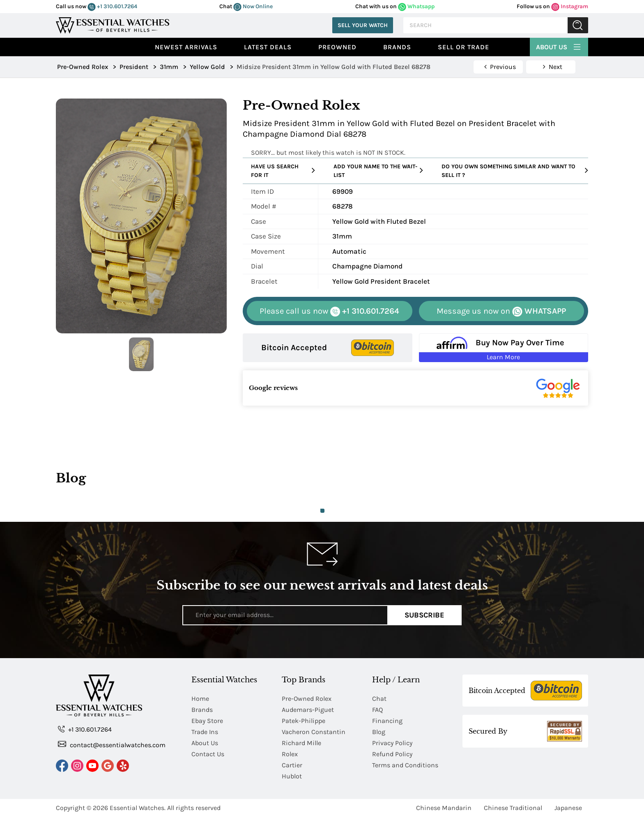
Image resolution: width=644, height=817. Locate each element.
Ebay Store (207, 721)
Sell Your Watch (363, 25)
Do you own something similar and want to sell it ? (515, 171)
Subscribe (424, 615)
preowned (337, 47)
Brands (397, 47)
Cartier (292, 765)
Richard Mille (301, 743)
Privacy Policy (392, 743)
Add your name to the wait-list (378, 171)
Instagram (570, 6)
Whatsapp (416, 6)
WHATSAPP (501, 311)
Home (200, 699)
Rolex (290, 754)
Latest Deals (268, 47)
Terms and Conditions (405, 765)
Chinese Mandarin (444, 808)
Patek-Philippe (304, 721)
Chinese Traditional (513, 808)
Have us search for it (283, 171)
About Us (559, 46)
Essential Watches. (138, 808)
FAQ (377, 710)
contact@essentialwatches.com (112, 745)
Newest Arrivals (186, 47)
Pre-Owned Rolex (307, 699)
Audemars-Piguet (308, 710)
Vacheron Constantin (314, 732)
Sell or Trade (463, 47)
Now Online (253, 6)
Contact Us (208, 754)
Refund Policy (392, 754)
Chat (379, 699)
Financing (387, 721)
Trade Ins (205, 732)
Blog (379, 732)
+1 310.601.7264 (112, 6)
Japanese (568, 808)
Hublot (292, 776)
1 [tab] (322, 511)
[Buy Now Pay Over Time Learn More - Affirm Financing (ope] (504, 348)
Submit (578, 25)
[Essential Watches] (113, 24)
